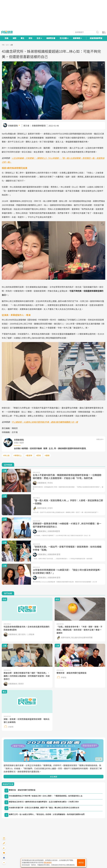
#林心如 (6, 455)
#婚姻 (47, 455)
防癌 (7, 38)
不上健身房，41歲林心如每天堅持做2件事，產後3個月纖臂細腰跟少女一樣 (45, 422)
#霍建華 (29, 455)
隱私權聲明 (48, 863)
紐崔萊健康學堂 (96, 38)
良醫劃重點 (13, 126)
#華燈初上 (18, 455)
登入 (104, 32)
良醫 (3, 45)
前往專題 (54, 777)
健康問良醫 (51, 38)
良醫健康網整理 (39, 126)
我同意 (81, 863)
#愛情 (38, 455)
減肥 (14, 38)
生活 (7, 45)
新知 (30, 38)
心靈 (11, 45)
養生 (22, 38)
